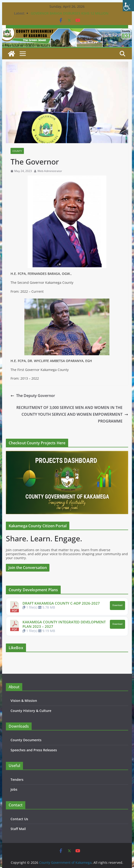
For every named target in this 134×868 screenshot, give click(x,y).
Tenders (17, 780)
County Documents (26, 740)
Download (117, 605)
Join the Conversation (28, 568)
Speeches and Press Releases (34, 750)
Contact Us (19, 819)
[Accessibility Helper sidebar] (128, 6)
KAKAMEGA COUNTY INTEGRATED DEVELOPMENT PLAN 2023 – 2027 (64, 624)
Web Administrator (50, 171)
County (17, 151)
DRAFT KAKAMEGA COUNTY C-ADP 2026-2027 (61, 603)
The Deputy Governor (33, 396)
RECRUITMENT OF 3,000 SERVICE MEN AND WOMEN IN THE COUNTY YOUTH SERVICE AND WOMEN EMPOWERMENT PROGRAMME (72, 414)
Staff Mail (18, 829)
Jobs (14, 789)
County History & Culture (31, 711)
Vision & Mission (24, 701)
